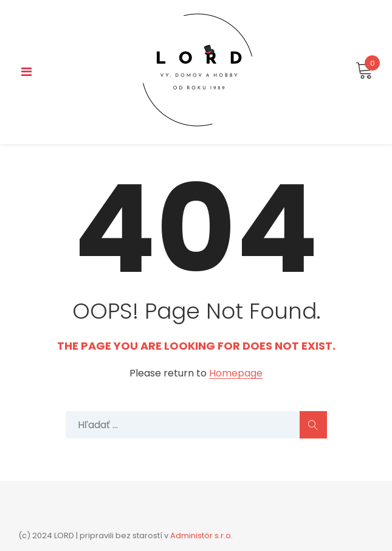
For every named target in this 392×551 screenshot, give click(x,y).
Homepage (236, 374)
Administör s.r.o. (201, 535)
